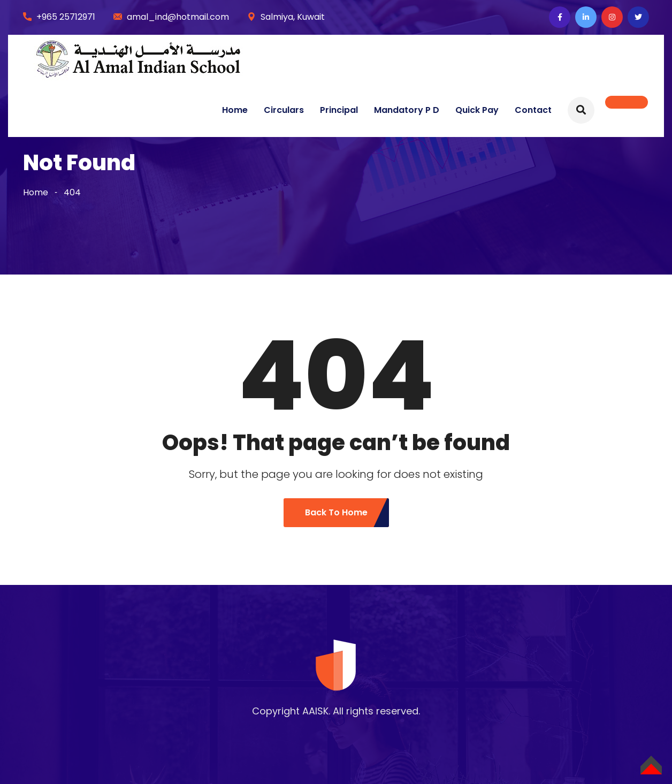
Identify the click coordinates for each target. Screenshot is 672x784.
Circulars (284, 110)
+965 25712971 (66, 17)
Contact (533, 110)
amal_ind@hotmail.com (178, 17)
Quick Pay (477, 110)
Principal (339, 110)
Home (235, 110)
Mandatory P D (407, 110)
